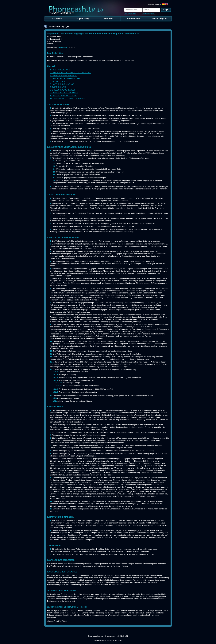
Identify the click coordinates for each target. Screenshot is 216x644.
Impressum (111, 636)
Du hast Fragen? (159, 19)
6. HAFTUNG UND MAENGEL (63, 84)
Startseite (57, 19)
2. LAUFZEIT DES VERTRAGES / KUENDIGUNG (71, 73)
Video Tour (108, 19)
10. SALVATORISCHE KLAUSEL (64, 96)
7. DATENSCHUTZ (58, 87)
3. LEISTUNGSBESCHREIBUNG (64, 76)
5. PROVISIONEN (57, 81)
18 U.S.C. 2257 (123, 636)
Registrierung (83, 19)
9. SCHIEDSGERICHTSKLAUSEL (64, 93)
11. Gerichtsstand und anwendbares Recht (68, 98)
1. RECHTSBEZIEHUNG (60, 70)
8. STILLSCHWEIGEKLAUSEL (63, 90)
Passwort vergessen (148, 14)
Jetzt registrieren (130, 14)
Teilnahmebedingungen (96, 636)
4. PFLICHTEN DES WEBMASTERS (65, 78)
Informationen (133, 19)
